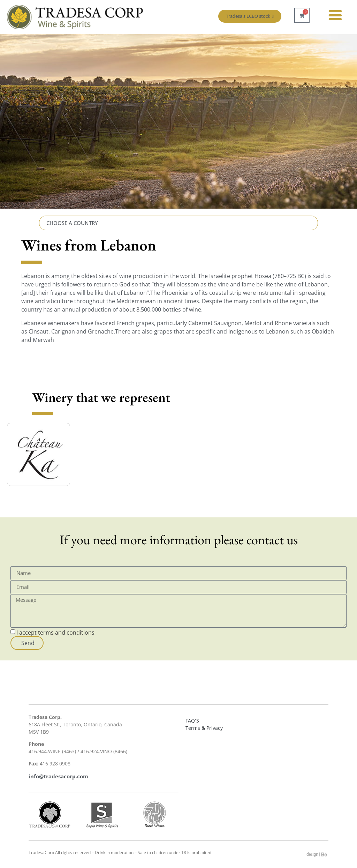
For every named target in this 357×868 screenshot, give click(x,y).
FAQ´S (192, 721)
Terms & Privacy (204, 728)
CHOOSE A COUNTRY (72, 223)
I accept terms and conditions (55, 632)
